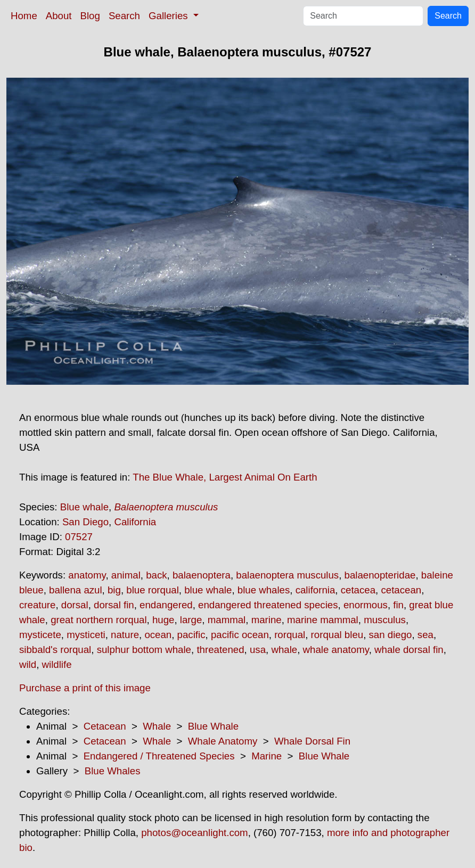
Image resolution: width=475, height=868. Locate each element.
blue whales (264, 590)
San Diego (85, 522)
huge (163, 620)
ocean (158, 635)
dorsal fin (114, 605)
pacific (191, 635)
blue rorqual (153, 590)
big (114, 590)
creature (37, 605)
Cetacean (105, 726)
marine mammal (323, 620)
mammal (227, 620)
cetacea (358, 590)
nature (125, 635)
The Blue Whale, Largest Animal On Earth (225, 477)
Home (24, 16)
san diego (391, 635)
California (135, 522)
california (316, 590)
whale (284, 650)
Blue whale (84, 507)
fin (398, 605)
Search (124, 16)
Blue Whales (113, 771)
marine (267, 620)
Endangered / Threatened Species (159, 756)
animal (126, 575)
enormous (366, 605)
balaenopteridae (380, 575)
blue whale (208, 590)
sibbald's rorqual (55, 650)
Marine (267, 756)
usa (258, 650)
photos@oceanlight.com (194, 833)
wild (28, 664)
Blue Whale (213, 726)
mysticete (40, 635)
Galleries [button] (170, 16)
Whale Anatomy (223, 741)
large (191, 620)
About (59, 16)
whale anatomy (336, 650)
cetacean (401, 590)
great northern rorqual (99, 620)
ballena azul (76, 590)
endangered (166, 605)
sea (425, 635)
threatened (220, 650)
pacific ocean (240, 635)
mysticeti (86, 635)
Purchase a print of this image (85, 688)
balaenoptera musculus (287, 575)
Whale (157, 726)
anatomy (87, 575)
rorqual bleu (337, 635)
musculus (385, 620)
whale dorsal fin (409, 650)
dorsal (75, 605)
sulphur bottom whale (144, 650)
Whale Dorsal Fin (312, 741)
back (156, 575)
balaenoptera (202, 575)
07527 (79, 537)
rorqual (290, 635)
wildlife (57, 664)
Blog (90, 16)
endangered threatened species (268, 605)
